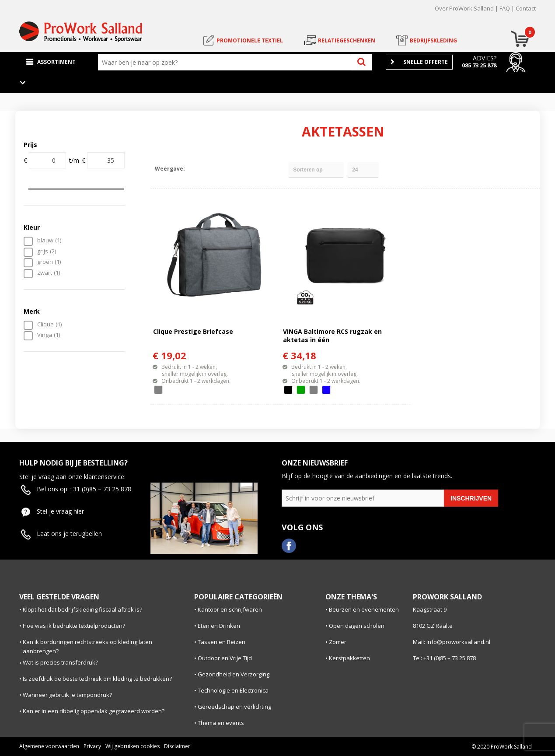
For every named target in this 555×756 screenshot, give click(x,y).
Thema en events (221, 723)
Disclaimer (177, 746)
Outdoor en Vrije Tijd (225, 658)
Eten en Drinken (219, 626)
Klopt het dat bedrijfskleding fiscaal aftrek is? (82, 609)
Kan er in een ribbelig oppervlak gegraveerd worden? (94, 711)
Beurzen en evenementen (364, 609)
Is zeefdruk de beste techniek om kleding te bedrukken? (97, 679)
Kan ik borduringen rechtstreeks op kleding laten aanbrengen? (87, 646)
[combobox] (227, 62)
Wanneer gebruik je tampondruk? (67, 695)
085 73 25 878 (479, 65)
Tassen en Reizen (222, 642)
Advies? (485, 58)
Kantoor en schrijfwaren (230, 609)
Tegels (195, 169)
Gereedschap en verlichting (234, 707)
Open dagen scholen (357, 626)
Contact (526, 8)
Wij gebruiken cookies (133, 746)
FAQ (505, 8)
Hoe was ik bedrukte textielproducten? (74, 626)
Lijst (211, 169)
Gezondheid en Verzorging (234, 674)
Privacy (92, 746)
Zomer (338, 642)
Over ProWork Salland (464, 8)
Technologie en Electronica (233, 690)
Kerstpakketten (349, 658)
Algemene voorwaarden (49, 746)
